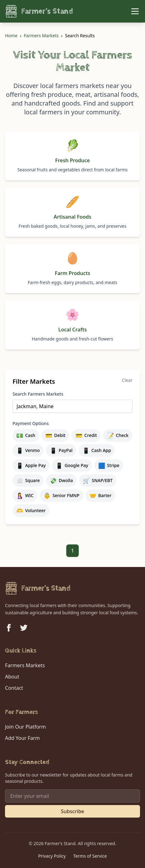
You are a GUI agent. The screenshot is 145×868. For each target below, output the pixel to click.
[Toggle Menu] (135, 11)
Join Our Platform (25, 727)
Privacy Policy (52, 856)
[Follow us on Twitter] (24, 628)
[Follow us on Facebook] (9, 628)
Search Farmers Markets (38, 394)
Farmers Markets (41, 36)
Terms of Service (90, 856)
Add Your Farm (22, 738)
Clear (127, 380)
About (12, 677)
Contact (14, 688)
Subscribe (73, 811)
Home (11, 36)
